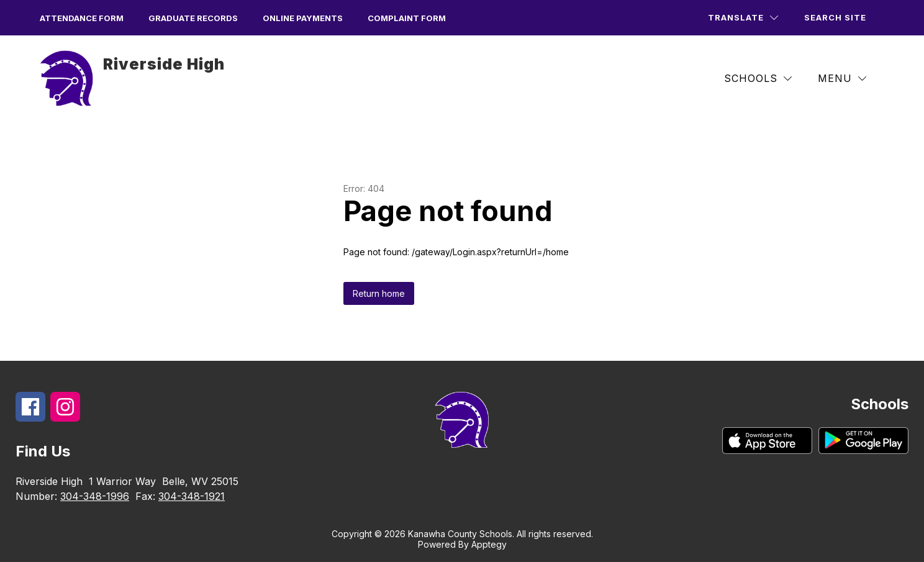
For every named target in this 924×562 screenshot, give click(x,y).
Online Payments (303, 18)
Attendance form (82, 18)
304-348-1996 (95, 496)
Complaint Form (407, 18)
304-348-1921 (192, 496)
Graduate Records (193, 18)
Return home (379, 293)
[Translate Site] (743, 18)
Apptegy (489, 544)
